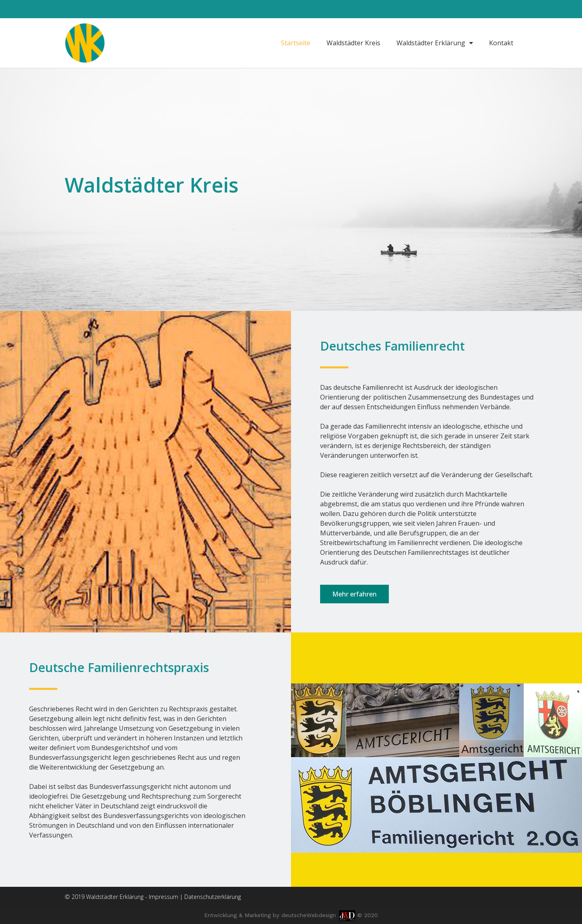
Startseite (296, 43)
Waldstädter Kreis (353, 43)
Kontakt (501, 43)
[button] (354, 594)
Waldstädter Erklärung (435, 43)
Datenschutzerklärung (213, 897)
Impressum (163, 897)
